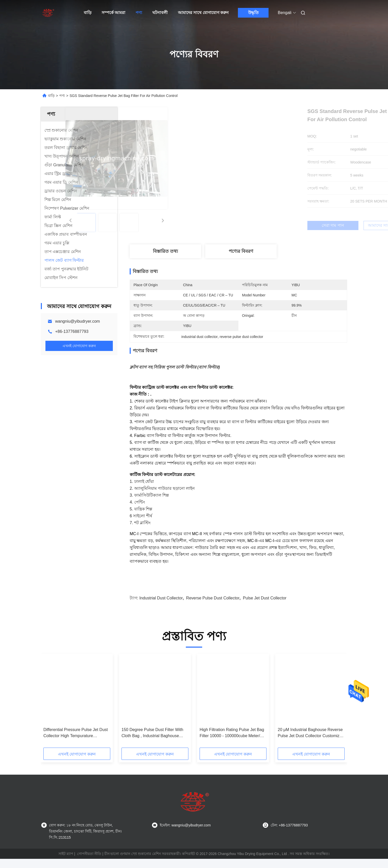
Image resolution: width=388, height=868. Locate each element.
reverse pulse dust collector (213, 607)
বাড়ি (88, 13)
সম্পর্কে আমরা (113, 13)
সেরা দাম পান (265, 225)
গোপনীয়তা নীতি (89, 863)
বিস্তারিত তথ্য (165, 251)
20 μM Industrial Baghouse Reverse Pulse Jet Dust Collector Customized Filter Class (311, 742)
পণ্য (139, 13)
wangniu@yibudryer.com (77, 321)
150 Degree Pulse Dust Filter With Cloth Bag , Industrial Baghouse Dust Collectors (152, 742)
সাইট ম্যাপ (66, 863)
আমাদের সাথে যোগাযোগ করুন (203, 13)
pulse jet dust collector (265, 607)
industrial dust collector (161, 607)
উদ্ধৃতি (253, 13)
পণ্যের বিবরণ (241, 251)
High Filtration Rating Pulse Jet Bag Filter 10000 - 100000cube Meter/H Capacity (232, 742)
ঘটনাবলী (160, 13)
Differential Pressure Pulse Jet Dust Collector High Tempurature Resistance (76, 742)
